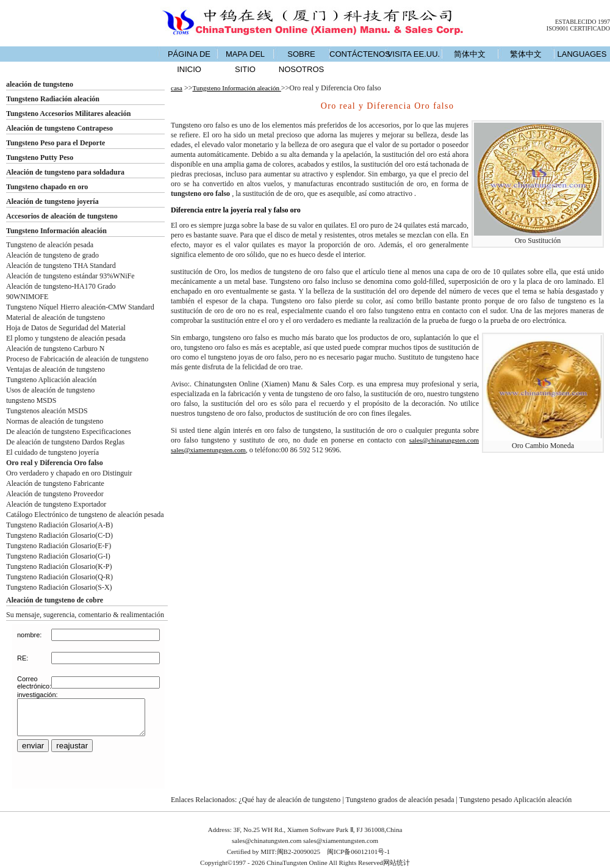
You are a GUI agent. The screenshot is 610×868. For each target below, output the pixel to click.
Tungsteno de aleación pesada (50, 245)
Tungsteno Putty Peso (40, 157)
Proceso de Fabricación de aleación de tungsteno (77, 359)
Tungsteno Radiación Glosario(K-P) (59, 566)
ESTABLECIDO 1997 (583, 22)
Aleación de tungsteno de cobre (55, 600)
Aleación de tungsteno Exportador (56, 504)
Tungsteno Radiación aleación (53, 99)
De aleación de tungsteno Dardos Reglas (65, 442)
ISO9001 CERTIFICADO (578, 28)
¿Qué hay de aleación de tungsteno (289, 800)
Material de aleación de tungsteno (56, 317)
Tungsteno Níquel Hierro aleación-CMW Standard (80, 307)
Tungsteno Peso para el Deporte (56, 143)
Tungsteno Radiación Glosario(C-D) (59, 535)
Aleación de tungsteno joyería (52, 201)
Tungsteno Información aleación (56, 231)
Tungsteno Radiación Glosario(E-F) (59, 546)
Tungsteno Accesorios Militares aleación (68, 114)
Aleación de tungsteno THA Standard (61, 266)
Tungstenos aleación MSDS (47, 411)
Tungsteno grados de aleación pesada (400, 800)
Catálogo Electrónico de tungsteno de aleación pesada (85, 515)
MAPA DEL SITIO (245, 62)
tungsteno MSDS (31, 400)
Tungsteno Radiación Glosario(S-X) (59, 587)
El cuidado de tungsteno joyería (52, 452)
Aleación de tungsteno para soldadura (65, 172)
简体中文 (470, 54)
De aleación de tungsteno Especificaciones (69, 432)
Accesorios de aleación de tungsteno (62, 216)
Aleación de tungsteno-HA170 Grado (61, 286)
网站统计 (396, 863)
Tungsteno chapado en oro (47, 187)
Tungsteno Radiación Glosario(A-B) (59, 525)
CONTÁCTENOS (357, 54)
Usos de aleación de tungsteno (50, 390)
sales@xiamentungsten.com (208, 450)
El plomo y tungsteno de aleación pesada (66, 338)
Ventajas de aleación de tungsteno (56, 369)
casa (177, 88)
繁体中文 (526, 54)
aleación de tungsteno (40, 84)
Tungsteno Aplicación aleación (51, 380)
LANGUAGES (582, 54)
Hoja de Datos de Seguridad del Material (66, 328)
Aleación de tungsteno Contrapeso (59, 128)
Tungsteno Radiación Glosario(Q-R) (59, 577)
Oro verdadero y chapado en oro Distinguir (69, 473)
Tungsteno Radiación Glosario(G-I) (58, 556)
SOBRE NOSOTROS (301, 62)
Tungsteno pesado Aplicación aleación (516, 800)
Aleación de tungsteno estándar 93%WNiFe (70, 276)
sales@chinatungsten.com (444, 440)
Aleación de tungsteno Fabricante (55, 483)
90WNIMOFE (27, 297)
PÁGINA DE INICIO (189, 62)
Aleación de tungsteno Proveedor (55, 494)
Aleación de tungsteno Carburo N (55, 349)
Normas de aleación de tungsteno (55, 421)
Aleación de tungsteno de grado (52, 255)
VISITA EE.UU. (414, 54)
